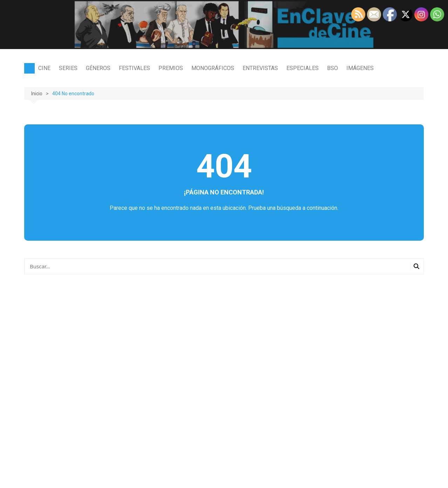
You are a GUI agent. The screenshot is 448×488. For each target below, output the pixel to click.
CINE (44, 68)
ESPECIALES (303, 68)
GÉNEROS (98, 68)
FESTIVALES (134, 68)
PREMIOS (171, 68)
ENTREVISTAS (260, 68)
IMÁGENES (360, 68)
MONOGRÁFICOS (213, 68)
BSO (332, 68)
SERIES (68, 68)
